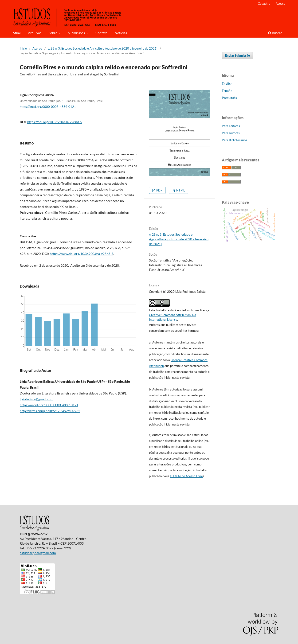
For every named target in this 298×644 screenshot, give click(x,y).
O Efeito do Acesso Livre (186, 476)
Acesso (280, 4)
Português (229, 98)
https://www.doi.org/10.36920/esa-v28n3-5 (82, 254)
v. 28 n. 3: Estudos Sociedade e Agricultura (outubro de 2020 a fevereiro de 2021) (103, 48)
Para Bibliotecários (234, 140)
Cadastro (264, 4)
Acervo (37, 48)
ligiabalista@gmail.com (37, 399)
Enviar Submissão (238, 55)
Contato (101, 33)
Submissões (77, 33)
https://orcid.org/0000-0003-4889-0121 (48, 107)
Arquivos (35, 33)
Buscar (275, 33)
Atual (17, 33)
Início (23, 48)
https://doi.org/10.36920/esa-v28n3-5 (55, 122)
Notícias (121, 33)
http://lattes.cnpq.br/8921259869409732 (50, 411)
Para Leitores (231, 126)
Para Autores (231, 133)
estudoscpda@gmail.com (38, 553)
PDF (159, 190)
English (227, 84)
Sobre (53, 33)
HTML (180, 190)
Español (228, 91)
